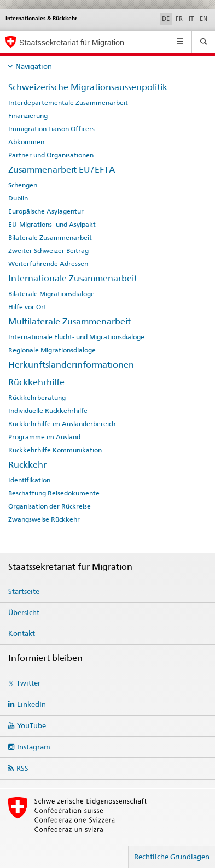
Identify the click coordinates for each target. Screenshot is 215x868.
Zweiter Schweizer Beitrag (48, 251)
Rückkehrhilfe (36, 382)
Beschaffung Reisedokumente (54, 493)
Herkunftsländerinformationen (71, 365)
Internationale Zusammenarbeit (73, 278)
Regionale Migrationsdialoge (52, 350)
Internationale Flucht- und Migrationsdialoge (76, 337)
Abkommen (26, 142)
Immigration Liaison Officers (51, 129)
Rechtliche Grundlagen (172, 857)
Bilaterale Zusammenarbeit (50, 238)
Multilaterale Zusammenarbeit (69, 321)
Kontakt (22, 633)
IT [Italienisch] (191, 19)
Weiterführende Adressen (48, 264)
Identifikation (29, 480)
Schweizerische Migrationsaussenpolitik (88, 87)
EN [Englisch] (204, 19)
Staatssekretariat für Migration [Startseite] (72, 43)
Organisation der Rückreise (50, 506)
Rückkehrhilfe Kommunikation (55, 450)
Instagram (34, 747)
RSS (22, 768)
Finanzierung (28, 116)
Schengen (23, 185)
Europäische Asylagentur (46, 211)
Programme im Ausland (44, 437)
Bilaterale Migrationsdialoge (51, 294)
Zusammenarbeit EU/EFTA (62, 170)
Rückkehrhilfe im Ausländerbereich (62, 424)
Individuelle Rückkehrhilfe (48, 411)
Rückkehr (27, 465)
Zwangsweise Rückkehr (44, 519)
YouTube (31, 725)
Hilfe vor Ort (27, 307)
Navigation (34, 66)
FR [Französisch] (179, 19)
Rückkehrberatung (37, 398)
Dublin (18, 198)
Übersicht (24, 612)
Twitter (28, 683)
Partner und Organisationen (51, 155)
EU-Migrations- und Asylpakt (52, 225)
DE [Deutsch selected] (166, 19)
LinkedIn (31, 704)
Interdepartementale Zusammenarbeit (68, 103)
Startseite (24, 591)
